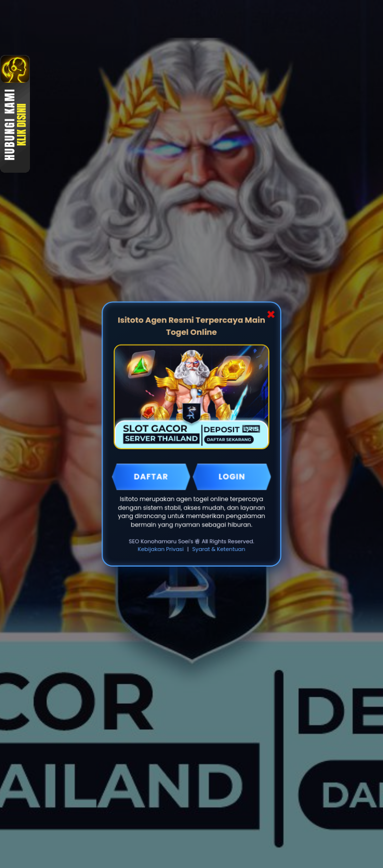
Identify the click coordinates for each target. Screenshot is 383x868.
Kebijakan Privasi (161, 549)
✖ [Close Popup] (271, 315)
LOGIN (232, 476)
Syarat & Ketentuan (219, 549)
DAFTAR (151, 476)
